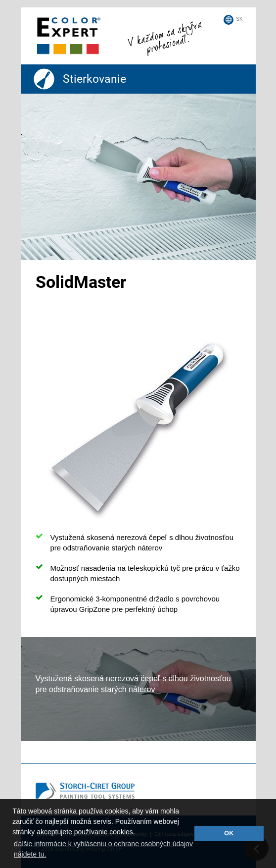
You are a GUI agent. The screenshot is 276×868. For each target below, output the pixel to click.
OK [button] (229, 833)
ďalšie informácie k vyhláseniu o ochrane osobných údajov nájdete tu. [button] (103, 849)
